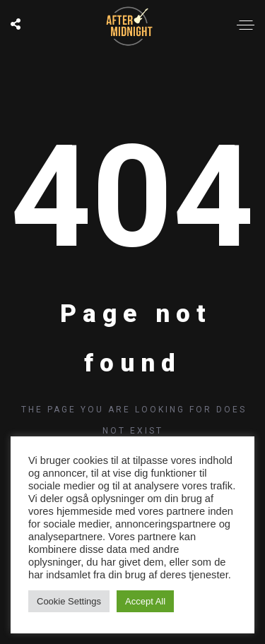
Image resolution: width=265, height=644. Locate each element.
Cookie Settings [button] (69, 601)
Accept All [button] (145, 601)
